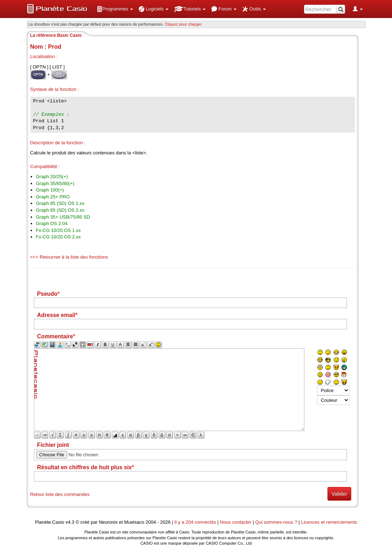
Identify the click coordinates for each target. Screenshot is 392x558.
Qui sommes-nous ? (276, 522)
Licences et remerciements (329, 522)
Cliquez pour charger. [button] (184, 24)
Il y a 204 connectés (196, 522)
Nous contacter (236, 522)
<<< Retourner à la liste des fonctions (69, 257)
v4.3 (70, 522)
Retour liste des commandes (60, 494)
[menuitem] (115, 9)
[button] (115, 9)
